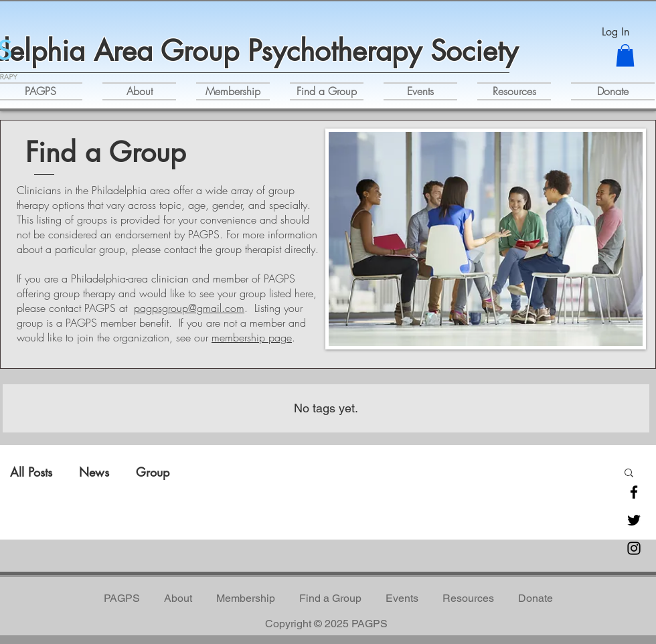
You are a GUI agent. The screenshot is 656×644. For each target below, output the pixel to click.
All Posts (31, 472)
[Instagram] (634, 548)
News (94, 472)
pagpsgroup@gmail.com (189, 308)
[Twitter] (634, 520)
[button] (625, 55)
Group (153, 472)
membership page (252, 337)
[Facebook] (634, 492)
